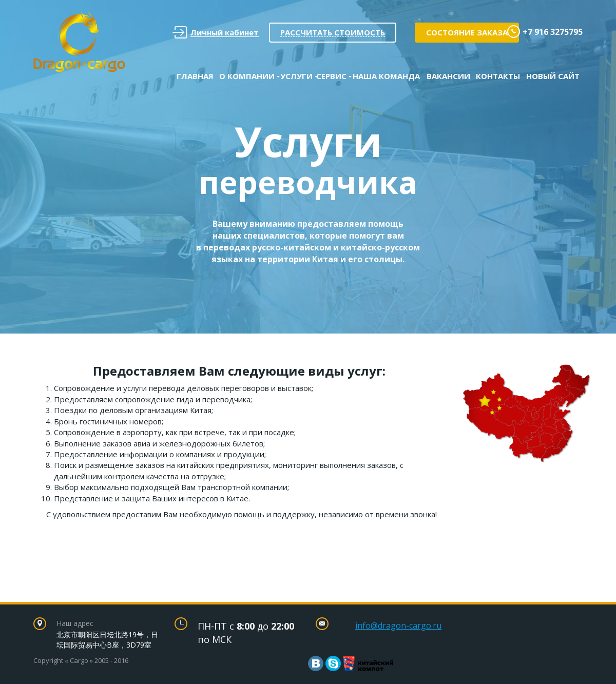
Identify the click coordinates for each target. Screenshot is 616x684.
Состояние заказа (467, 32)
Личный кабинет (216, 33)
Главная (195, 76)
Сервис (331, 76)
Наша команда (386, 76)
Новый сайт (553, 76)
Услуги (296, 76)
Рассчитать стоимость (333, 32)
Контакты (498, 76)
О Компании (247, 76)
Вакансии (448, 76)
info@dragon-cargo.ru (398, 626)
